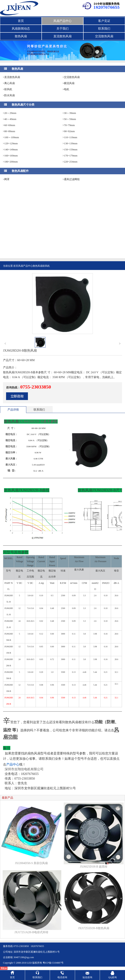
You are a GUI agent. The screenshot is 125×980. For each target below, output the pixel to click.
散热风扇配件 (20, 171)
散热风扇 (21, 36)
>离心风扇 (9, 83)
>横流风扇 (68, 83)
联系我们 (104, 29)
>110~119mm (70, 137)
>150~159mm (70, 149)
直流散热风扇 (63, 36)
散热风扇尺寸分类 (23, 105)
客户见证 (104, 21)
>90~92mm (69, 131)
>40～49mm (10, 119)
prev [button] (5, 343)
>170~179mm (70, 156)
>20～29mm (10, 113)
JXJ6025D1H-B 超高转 (94, 867)
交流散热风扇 (104, 36)
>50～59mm (69, 119)
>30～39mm (69, 113)
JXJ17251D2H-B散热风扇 (94, 928)
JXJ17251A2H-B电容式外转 (31, 932)
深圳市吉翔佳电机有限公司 (24, 769)
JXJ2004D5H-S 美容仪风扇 (31, 863)
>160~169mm (10, 156)
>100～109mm (11, 137)
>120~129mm (10, 143)
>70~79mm (69, 125)
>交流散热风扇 (71, 77)
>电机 (66, 89)
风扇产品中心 (63, 21)
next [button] (120, 343)
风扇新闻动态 (21, 29)
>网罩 (6, 179)
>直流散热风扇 (11, 77)
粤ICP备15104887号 (53, 963)
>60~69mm (9, 125)
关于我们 (63, 29)
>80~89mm (9, 131)
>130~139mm (70, 143)
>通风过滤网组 (71, 179)
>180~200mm (10, 162)
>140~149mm (10, 149)
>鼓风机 (7, 89)
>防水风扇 (9, 95)
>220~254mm (70, 162)
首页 (21, 21)
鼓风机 (46, 266)
